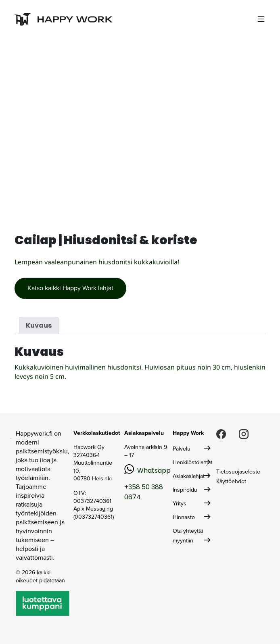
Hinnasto (184, 517)
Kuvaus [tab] (39, 325)
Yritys (180, 504)
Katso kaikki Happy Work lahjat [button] (70, 288)
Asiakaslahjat (189, 476)
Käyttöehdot (231, 481)
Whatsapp (154, 471)
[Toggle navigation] (261, 19)
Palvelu (182, 449)
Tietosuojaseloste (238, 472)
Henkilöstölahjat (192, 462)
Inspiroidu (185, 490)
